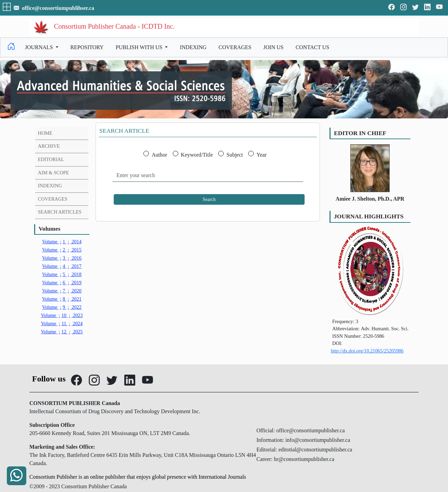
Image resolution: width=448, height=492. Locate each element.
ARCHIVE (49, 146)
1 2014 (62, 242)
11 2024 (62, 323)
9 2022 (62, 307)
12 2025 (62, 332)
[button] (8, 8)
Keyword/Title (197, 155)
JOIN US (273, 47)
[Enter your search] (208, 176)
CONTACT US (312, 47)
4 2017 (62, 266)
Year (261, 155)
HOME (45, 133)
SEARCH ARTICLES (60, 212)
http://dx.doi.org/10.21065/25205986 (367, 351)
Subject (235, 155)
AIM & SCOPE (53, 173)
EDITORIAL (51, 159)
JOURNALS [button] (40, 47)
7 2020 (62, 291)
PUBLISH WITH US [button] (140, 47)
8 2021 (62, 299)
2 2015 (62, 250)
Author (159, 155)
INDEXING (193, 47)
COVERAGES (235, 47)
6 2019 (62, 283)
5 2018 (62, 274)
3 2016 (62, 258)
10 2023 (62, 315)
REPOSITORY (87, 47)
